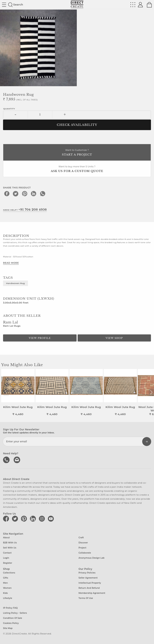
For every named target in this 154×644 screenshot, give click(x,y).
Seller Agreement (88, 578)
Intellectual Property (90, 583)
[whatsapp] (43, 194)
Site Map (8, 628)
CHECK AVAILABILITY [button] (77, 125)
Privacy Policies (87, 573)
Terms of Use (86, 598)
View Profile (40, 338)
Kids (5, 593)
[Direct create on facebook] (7, 519)
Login (6, 558)
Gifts (6, 578)
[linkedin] (34, 194)
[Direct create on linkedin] (34, 519)
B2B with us (10, 543)
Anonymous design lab (92, 558)
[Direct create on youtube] (52, 519)
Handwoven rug (15, 283)
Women (7, 588)
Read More (11, 263)
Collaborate (85, 553)
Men (5, 583)
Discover (83, 543)
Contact (7, 553)
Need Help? (25, 210)
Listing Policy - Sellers (15, 613)
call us (7, 459)
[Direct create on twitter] (16, 519)
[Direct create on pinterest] (25, 519)
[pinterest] (25, 194)
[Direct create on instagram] (43, 519)
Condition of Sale (13, 618)
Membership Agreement (92, 593)
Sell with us (10, 548)
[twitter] (16, 194)
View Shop (114, 338)
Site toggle (4, 5)
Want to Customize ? (77, 153)
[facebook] (7, 194)
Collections (9, 573)
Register (8, 563)
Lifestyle (8, 598)
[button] (151, 392)
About (6, 538)
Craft (81, 538)
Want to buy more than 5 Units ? (77, 169)
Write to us (17, 459)
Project (82, 548)
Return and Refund (89, 588)
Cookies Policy (11, 623)
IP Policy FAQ (10, 608)
